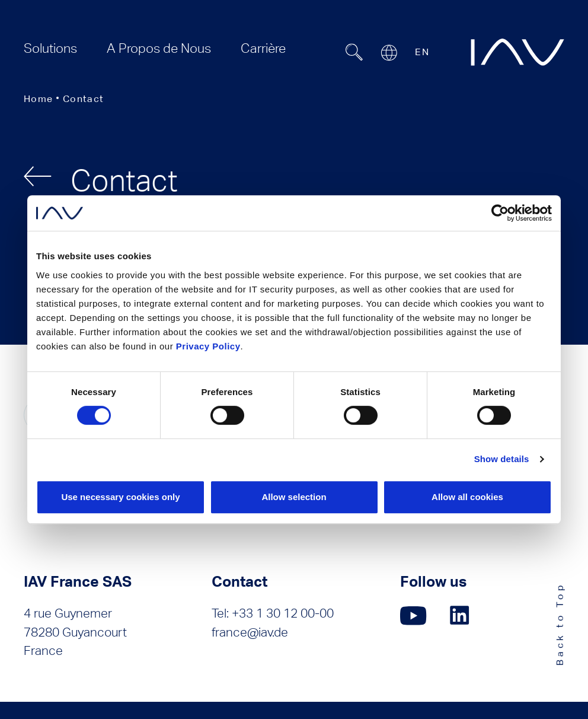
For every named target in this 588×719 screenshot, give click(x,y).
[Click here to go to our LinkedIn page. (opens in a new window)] (461, 615)
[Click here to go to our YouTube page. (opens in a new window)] (413, 615)
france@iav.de (250, 632)
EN (422, 52)
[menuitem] (50, 48)
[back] (38, 176)
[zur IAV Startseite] (517, 52)
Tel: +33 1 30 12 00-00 (273, 613)
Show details (502, 459)
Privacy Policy (208, 346)
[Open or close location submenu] (389, 53)
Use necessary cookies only (120, 497)
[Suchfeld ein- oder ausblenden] (354, 52)
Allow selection (294, 497)
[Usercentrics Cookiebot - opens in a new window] (500, 213)
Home (38, 99)
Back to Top (560, 624)
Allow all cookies (467, 497)
